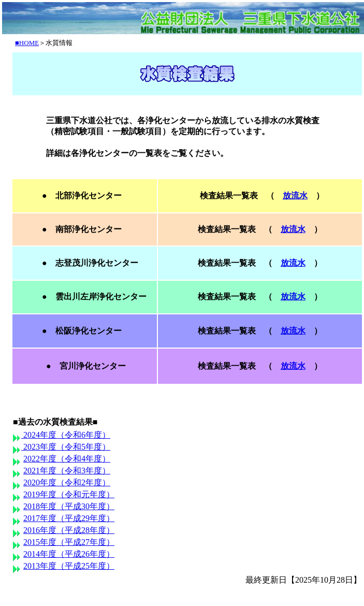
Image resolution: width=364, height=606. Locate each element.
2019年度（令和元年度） (69, 494)
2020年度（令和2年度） (67, 482)
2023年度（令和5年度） (66, 447)
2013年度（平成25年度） (69, 566)
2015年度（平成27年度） (69, 542)
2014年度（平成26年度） (69, 554)
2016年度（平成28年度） (69, 530)
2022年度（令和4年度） (67, 459)
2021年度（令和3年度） (67, 471)
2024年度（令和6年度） (66, 435)
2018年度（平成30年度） (69, 506)
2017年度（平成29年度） (69, 518)
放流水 (295, 196)
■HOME (27, 43)
